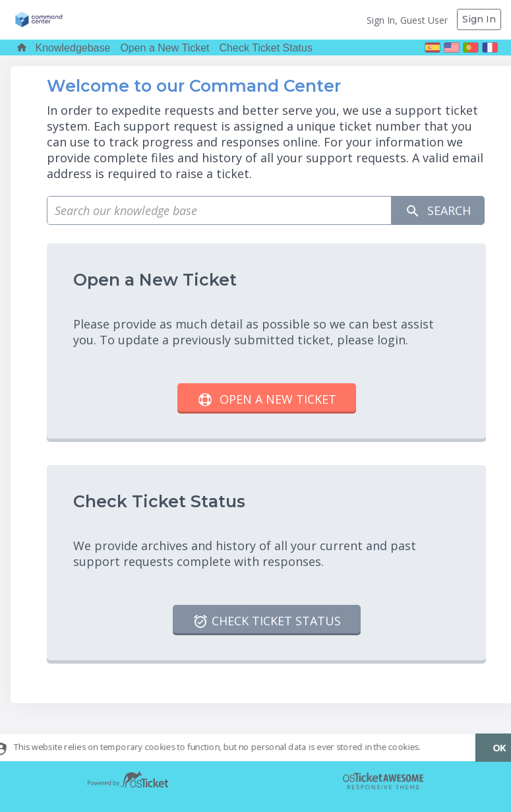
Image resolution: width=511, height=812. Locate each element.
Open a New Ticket (165, 48)
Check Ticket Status (266, 48)
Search (438, 211)
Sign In (479, 19)
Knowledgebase (73, 48)
